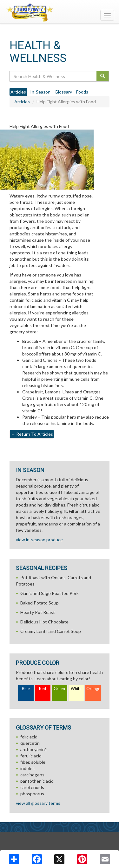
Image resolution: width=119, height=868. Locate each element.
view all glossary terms (38, 803)
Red (43, 689)
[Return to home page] (60, 12)
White (76, 689)
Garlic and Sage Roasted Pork (50, 593)
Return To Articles (32, 434)
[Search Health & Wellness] (53, 76)
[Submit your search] (103, 76)
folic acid (29, 737)
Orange (93, 689)
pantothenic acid (37, 781)
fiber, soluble (33, 762)
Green (59, 689)
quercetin (30, 743)
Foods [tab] (82, 92)
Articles (22, 102)
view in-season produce (39, 540)
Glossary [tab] (63, 92)
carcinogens (32, 775)
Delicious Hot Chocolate (44, 622)
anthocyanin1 (34, 749)
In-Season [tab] (40, 92)
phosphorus (32, 794)
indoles (27, 768)
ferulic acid (31, 756)
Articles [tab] (18, 92)
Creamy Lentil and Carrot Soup (51, 631)
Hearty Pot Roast (38, 612)
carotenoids (32, 787)
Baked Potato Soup (40, 603)
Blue (26, 689)
